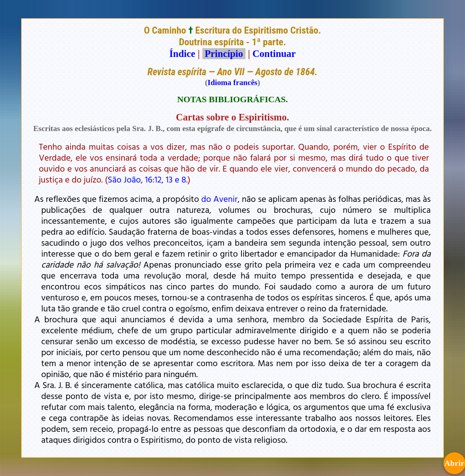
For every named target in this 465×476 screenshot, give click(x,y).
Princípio (224, 54)
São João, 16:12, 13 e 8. (148, 179)
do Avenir (220, 199)
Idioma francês (232, 82)
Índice (182, 54)
